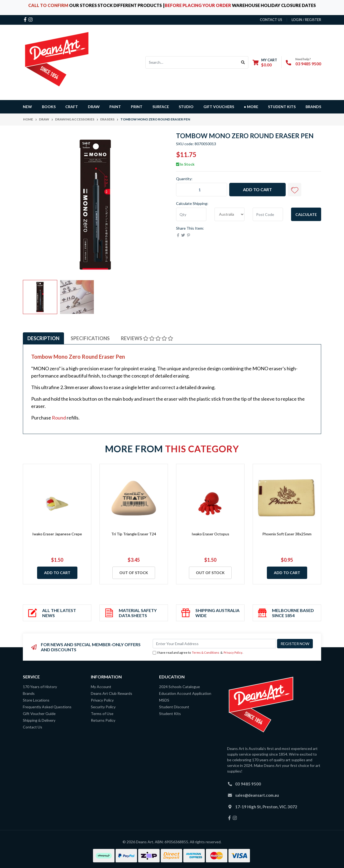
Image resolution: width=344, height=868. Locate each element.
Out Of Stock (134, 573)
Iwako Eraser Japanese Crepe (57, 534)
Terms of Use (102, 714)
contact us (271, 20)
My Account (101, 687)
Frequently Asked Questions (47, 707)
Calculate (306, 214)
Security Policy (103, 707)
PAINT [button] (115, 107)
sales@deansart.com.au (257, 795)
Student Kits (282, 107)
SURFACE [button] (161, 107)
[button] (295, 190)
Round (59, 418)
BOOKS (49, 107)
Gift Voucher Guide (39, 714)
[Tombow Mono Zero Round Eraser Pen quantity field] (202, 190)
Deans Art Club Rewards (112, 693)
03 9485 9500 (308, 64)
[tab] (43, 338)
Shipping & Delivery (39, 720)
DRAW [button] (94, 107)
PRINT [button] (137, 107)
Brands (29, 693)
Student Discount (174, 707)
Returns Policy (103, 720)
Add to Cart (257, 189)
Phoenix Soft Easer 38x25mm (287, 534)
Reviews (147, 338)
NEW (27, 107)
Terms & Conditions (206, 652)
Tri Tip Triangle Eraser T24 (134, 534)
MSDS (164, 700)
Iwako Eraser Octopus (210, 534)
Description (43, 338)
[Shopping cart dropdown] (265, 62)
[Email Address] (214, 644)
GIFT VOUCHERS (219, 107)
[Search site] (243, 62)
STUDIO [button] (186, 107)
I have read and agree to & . (198, 653)
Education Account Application (185, 693)
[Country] (230, 214)
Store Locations (36, 700)
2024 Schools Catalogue (180, 687)
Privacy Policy (233, 652)
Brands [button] (313, 107)
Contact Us (33, 727)
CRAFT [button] (72, 107)
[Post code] (268, 214)
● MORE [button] (251, 107)
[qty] (191, 214)
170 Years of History (40, 687)
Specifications (90, 338)
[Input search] (192, 62)
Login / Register (306, 20)
